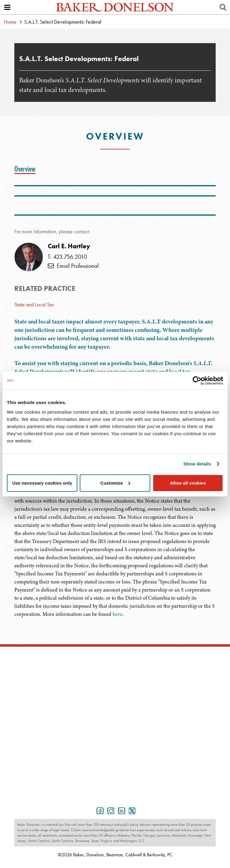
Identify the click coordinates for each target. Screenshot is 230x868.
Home (10, 22)
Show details (197, 464)
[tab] (26, 169)
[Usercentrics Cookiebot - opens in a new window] (197, 381)
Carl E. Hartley (69, 246)
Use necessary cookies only (42, 483)
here (118, 614)
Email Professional (73, 266)
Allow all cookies (188, 483)
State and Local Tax (34, 304)
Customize (115, 483)
